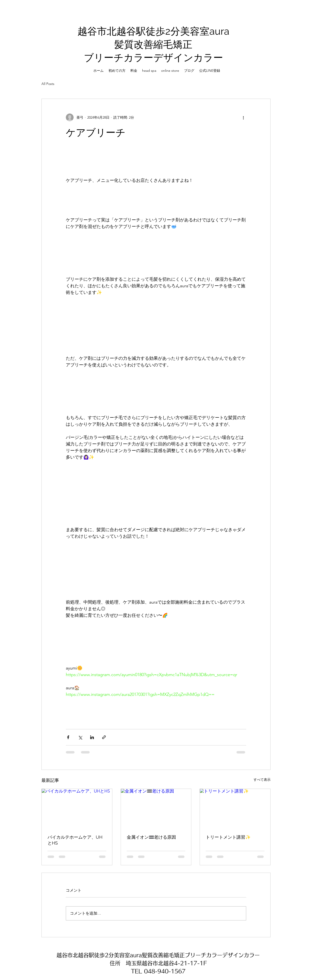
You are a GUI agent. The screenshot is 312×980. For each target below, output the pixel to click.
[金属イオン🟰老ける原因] (156, 809)
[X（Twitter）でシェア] (80, 737)
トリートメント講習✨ (228, 837)
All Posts (48, 84)
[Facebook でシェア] (68, 737)
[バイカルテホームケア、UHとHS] (77, 809)
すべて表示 (262, 780)
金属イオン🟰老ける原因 (151, 837)
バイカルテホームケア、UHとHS (75, 840)
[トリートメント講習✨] (235, 809)
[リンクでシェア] (104, 737)
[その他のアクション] (243, 117)
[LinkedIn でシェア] (92, 737)
